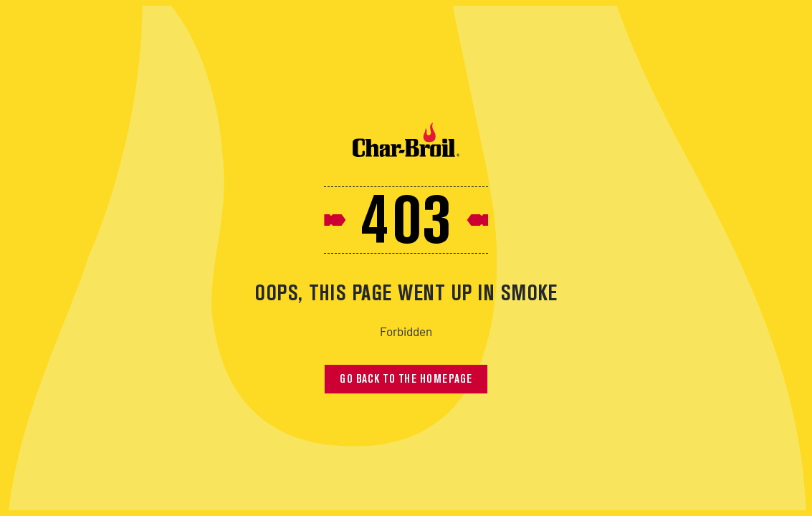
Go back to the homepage (406, 380)
